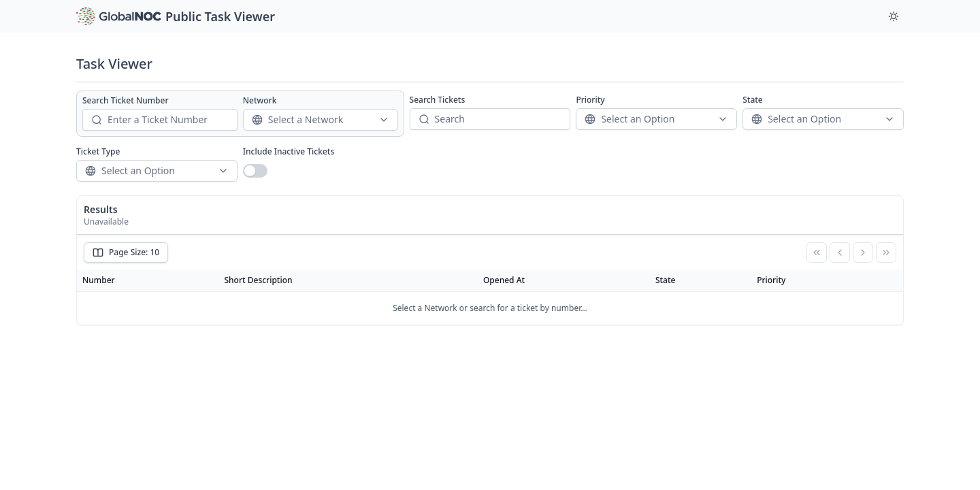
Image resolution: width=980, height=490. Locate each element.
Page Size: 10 (126, 252)
